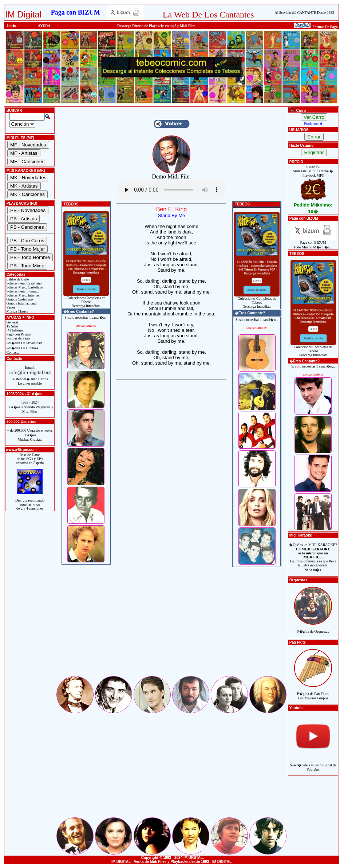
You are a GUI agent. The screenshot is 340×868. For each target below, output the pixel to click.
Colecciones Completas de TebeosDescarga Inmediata (86, 300)
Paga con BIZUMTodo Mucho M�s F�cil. (313, 243)
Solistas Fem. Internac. (22, 291)
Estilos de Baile (17, 279)
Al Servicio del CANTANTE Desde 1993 (305, 13)
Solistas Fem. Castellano (23, 283)
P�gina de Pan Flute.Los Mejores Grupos (313, 692)
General (12, 322)
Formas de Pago (18, 338)
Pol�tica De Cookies (22, 348)
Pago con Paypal (18, 334)
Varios (10, 307)
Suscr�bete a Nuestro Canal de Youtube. (313, 763)
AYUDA (44, 26)
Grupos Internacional (21, 303)
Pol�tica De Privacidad (24, 343)
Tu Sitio (12, 326)
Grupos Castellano (19, 299)
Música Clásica (17, 311)
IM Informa (14, 330)
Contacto (13, 352)
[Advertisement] (171, 624)
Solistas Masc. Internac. (23, 295)
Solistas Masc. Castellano (24, 287)
